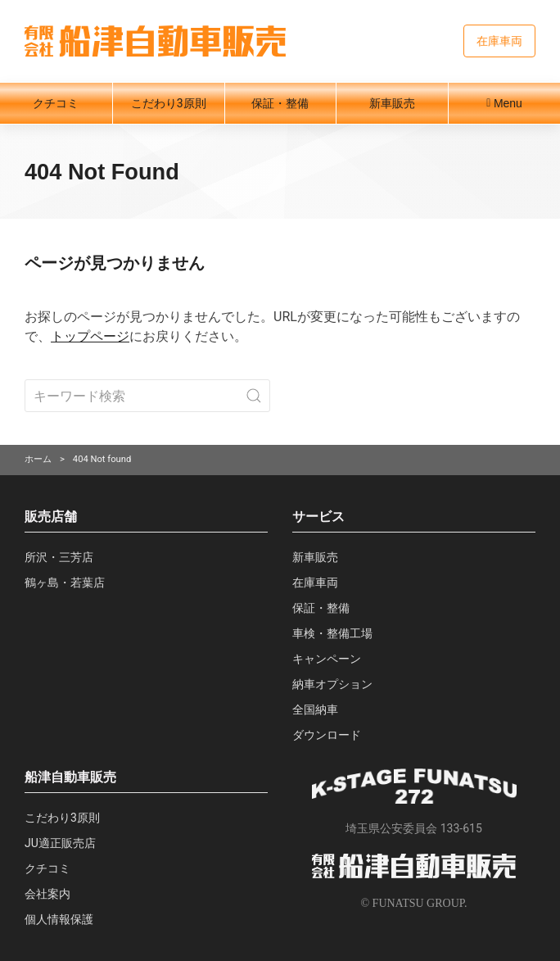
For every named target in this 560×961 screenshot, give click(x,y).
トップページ (90, 336)
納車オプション (332, 684)
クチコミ (56, 103)
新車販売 (392, 103)
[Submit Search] (254, 396)
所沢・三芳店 (59, 557)
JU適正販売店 (60, 843)
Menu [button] (504, 103)
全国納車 (315, 709)
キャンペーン (327, 659)
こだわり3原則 (169, 103)
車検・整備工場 (332, 633)
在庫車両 (499, 41)
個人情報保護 (59, 919)
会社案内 (47, 894)
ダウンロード (327, 735)
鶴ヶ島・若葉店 (65, 582)
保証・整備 (280, 103)
